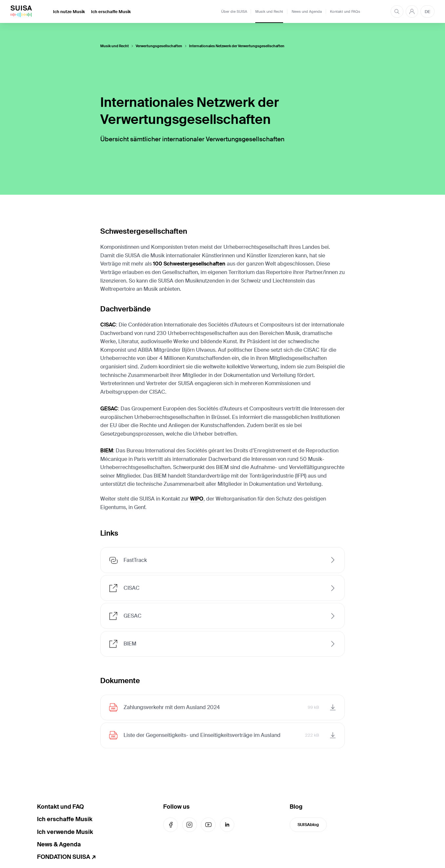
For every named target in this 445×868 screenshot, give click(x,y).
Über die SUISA (234, 11)
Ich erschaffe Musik (111, 12)
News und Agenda (307, 11)
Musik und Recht (269, 11)
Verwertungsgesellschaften (159, 46)
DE (427, 12)
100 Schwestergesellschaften (189, 264)
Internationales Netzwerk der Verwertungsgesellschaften (237, 46)
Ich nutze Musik (69, 12)
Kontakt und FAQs (345, 11)
